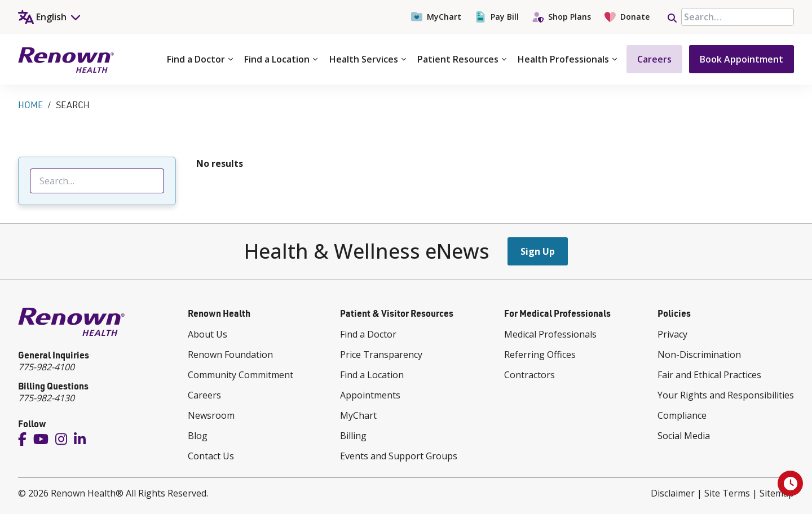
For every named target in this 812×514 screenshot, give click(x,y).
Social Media (684, 436)
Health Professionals (567, 59)
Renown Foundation (230, 355)
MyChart (436, 17)
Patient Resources (462, 59)
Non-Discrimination (699, 355)
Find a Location (281, 59)
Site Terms (727, 493)
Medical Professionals (550, 334)
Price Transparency (381, 355)
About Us (208, 334)
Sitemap (777, 493)
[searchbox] (738, 17)
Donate (627, 17)
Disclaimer (673, 493)
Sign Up (538, 251)
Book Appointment (742, 59)
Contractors (529, 375)
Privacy (672, 334)
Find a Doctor (200, 59)
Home (30, 105)
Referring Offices (540, 355)
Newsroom (211, 415)
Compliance (682, 415)
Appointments (370, 395)
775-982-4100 (46, 367)
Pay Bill (497, 17)
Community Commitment (240, 375)
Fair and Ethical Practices (709, 375)
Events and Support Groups (399, 456)
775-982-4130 (46, 398)
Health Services (368, 59)
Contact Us (211, 456)
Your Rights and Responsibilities (726, 395)
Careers (654, 59)
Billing (353, 436)
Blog (198, 436)
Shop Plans (562, 17)
